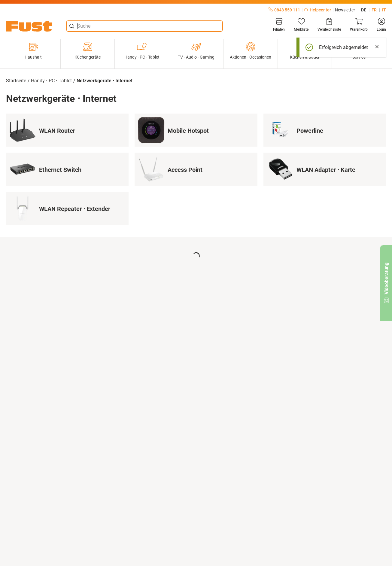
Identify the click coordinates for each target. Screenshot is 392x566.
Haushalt (33, 51)
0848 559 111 (284, 10)
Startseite (16, 81)
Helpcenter (318, 10)
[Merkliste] (301, 25)
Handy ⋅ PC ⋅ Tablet (142, 51)
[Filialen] (279, 25)
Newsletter (345, 10)
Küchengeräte (88, 51)
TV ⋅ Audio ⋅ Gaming (196, 51)
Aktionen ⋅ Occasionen (251, 51)
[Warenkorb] (359, 25)
